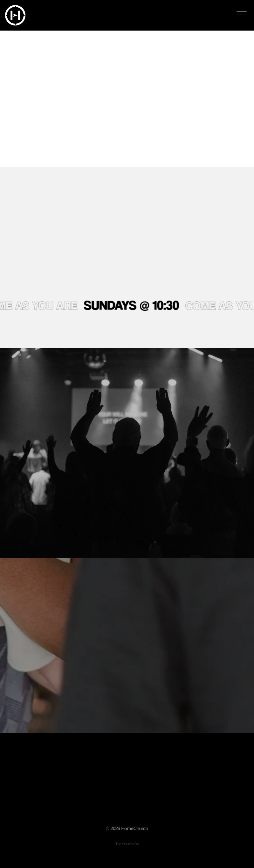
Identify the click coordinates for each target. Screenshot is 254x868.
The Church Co (127, 844)
